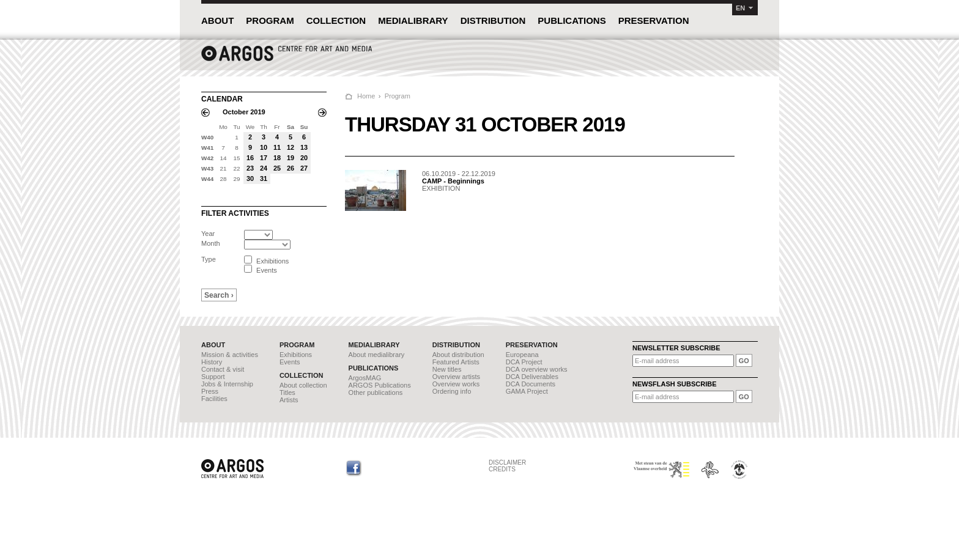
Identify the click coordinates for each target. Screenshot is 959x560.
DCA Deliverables (532, 377)
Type (209, 259)
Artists (289, 400)
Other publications (376, 392)
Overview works (456, 384)
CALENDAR (222, 99)
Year (208, 234)
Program (398, 96)
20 (304, 158)
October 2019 (244, 112)
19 (291, 158)
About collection (303, 385)
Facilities (214, 399)
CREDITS (502, 469)
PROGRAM (270, 20)
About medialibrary (377, 355)
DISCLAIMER (507, 462)
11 (277, 147)
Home (366, 96)
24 (264, 168)
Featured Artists (456, 362)
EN (740, 8)
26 (291, 168)
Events (290, 362)
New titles (447, 369)
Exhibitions (296, 355)
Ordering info (452, 391)
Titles (287, 392)
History (212, 362)
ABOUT (217, 20)
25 (277, 168)
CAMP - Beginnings (453, 181)
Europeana (522, 355)
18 (277, 158)
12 (291, 147)
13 (304, 147)
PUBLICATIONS (572, 20)
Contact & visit (223, 369)
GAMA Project (527, 391)
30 (250, 179)
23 (250, 168)
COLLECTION (336, 20)
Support (213, 377)
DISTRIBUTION (493, 20)
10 (264, 147)
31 (264, 179)
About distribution (458, 355)
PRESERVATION (654, 20)
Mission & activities (230, 355)
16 (250, 158)
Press (210, 391)
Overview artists (456, 377)
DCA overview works (537, 369)
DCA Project (524, 362)
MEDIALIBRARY (413, 20)
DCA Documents (531, 384)
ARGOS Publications (380, 385)
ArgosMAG (365, 378)
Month (211, 243)
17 (264, 158)
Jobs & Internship (227, 384)
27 (304, 168)
